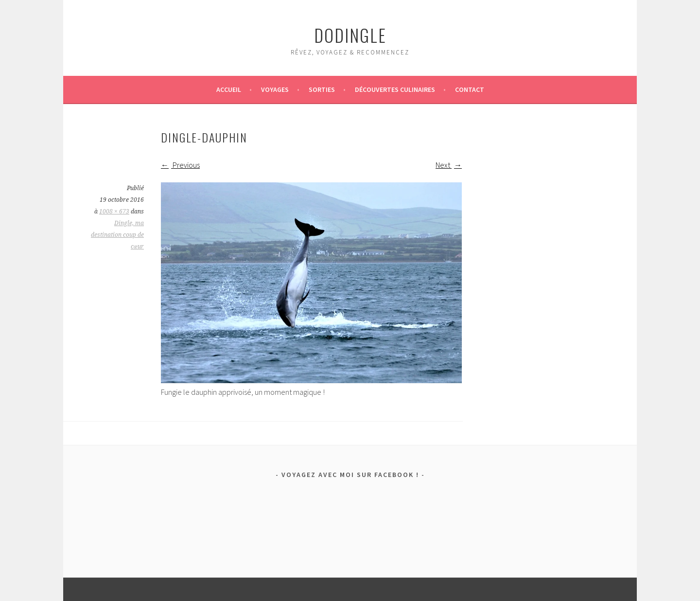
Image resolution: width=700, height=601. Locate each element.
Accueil (229, 89)
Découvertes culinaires (395, 89)
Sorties (322, 89)
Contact (470, 89)
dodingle (350, 35)
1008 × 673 (114, 212)
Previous (180, 165)
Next (449, 165)
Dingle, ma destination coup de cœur (117, 235)
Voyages (275, 89)
